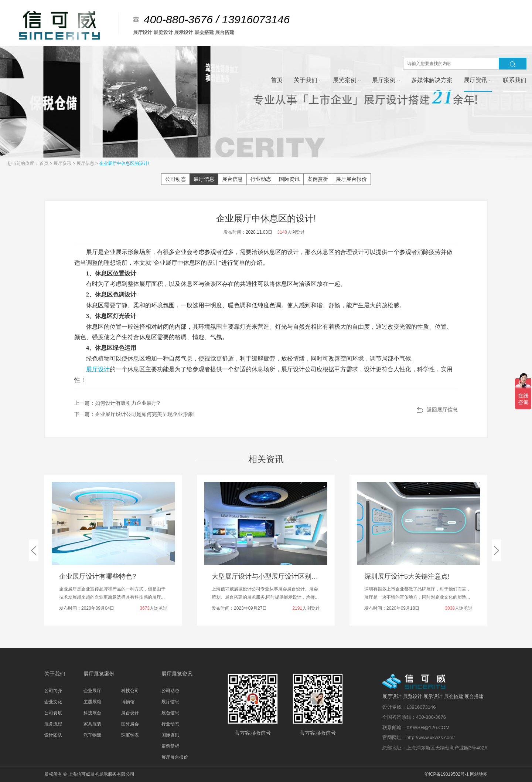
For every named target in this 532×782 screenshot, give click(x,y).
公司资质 (53, 713)
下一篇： (134, 414)
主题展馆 (92, 702)
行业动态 (261, 179)
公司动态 (175, 179)
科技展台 (92, 713)
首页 (45, 163)
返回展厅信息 (442, 410)
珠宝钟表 (130, 735)
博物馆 (128, 702)
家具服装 (92, 724)
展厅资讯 (63, 163)
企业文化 (53, 702)
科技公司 (130, 691)
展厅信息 (86, 163)
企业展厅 (92, 691)
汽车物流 (92, 735)
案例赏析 (318, 179)
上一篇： (117, 403)
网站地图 (479, 774)
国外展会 (130, 724)
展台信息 (232, 179)
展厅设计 (98, 369)
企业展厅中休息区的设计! (124, 163)
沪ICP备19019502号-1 (447, 774)
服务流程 (53, 724)
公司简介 (53, 691)
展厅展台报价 (351, 179)
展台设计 (130, 713)
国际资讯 (289, 179)
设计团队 (53, 735)
